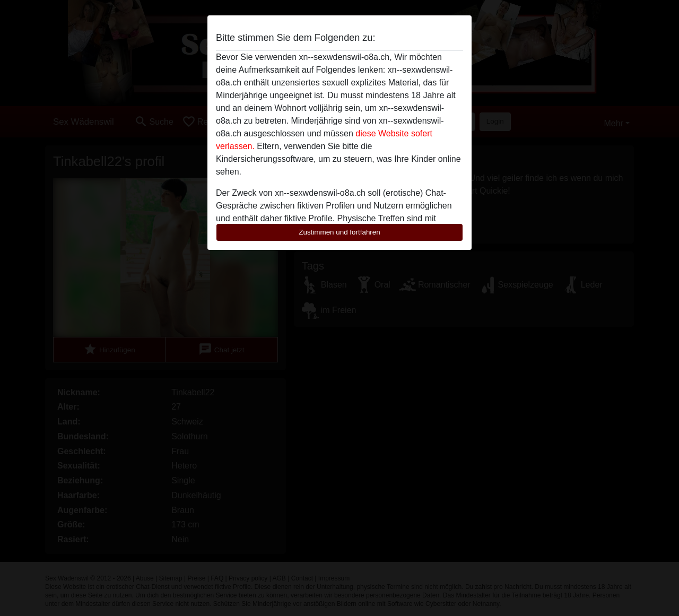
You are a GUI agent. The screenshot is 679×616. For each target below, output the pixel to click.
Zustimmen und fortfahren (339, 232)
